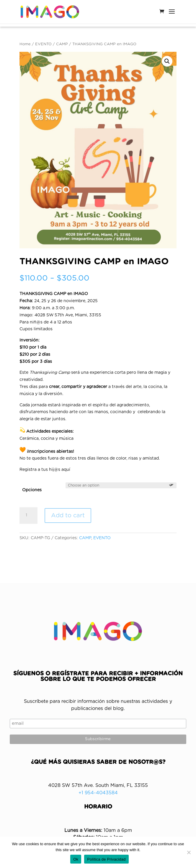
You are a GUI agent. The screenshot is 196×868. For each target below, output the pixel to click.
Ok (76, 859)
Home (25, 44)
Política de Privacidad (106, 859)
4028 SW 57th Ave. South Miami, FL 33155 (98, 785)
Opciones (32, 490)
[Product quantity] (28, 516)
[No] (189, 852)
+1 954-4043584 (98, 793)
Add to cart (68, 516)
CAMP (62, 44)
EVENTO (43, 44)
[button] (167, 61)
